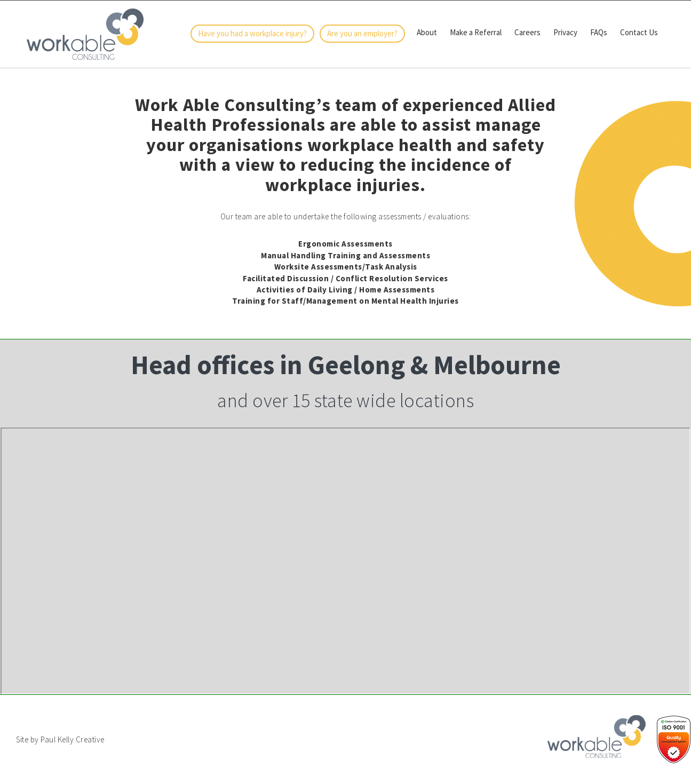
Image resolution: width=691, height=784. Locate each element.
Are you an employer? (362, 33)
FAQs (599, 32)
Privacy (565, 32)
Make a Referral (476, 32)
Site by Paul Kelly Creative (60, 739)
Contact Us (639, 32)
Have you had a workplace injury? (252, 33)
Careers (527, 32)
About (427, 32)
